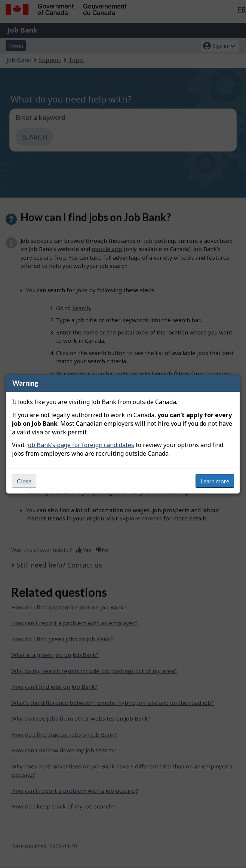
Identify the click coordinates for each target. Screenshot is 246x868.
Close (24, 481)
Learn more (215, 481)
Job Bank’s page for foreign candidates (80, 445)
